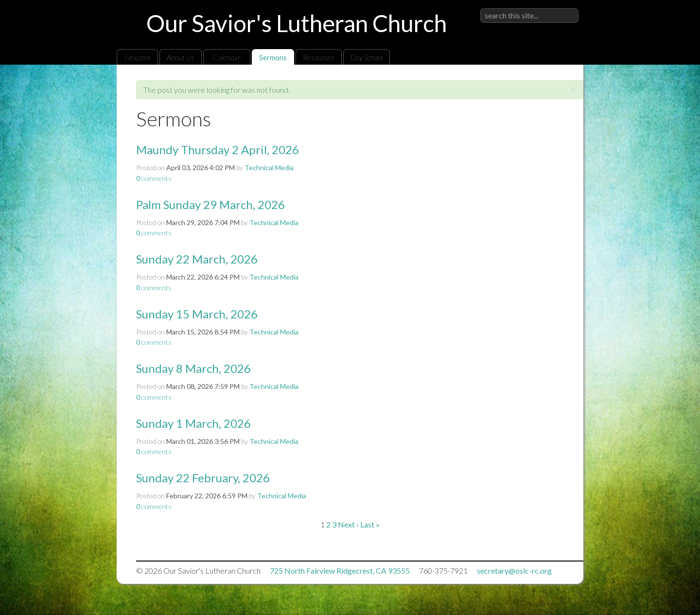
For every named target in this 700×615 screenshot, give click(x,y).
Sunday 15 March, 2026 (197, 314)
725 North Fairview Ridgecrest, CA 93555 (340, 571)
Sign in (568, 8)
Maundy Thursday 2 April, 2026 (218, 149)
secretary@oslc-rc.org (514, 571)
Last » (370, 524)
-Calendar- (227, 57)
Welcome (137, 57)
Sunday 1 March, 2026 (193, 423)
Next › (348, 524)
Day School (367, 57)
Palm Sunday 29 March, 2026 (210, 204)
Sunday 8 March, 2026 (193, 368)
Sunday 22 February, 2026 (203, 478)
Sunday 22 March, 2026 (197, 259)
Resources (319, 57)
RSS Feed (557, 87)
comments (154, 178)
